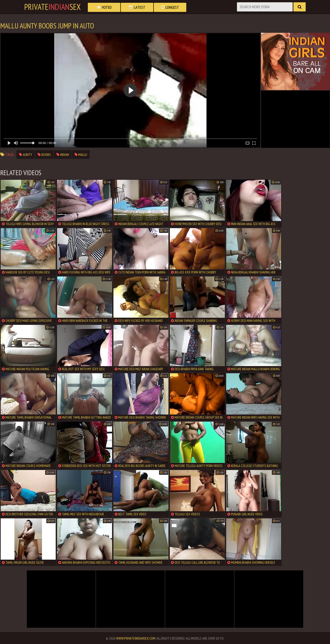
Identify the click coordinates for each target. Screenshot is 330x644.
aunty (26, 155)
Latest (137, 7)
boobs (44, 155)
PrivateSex (52, 7)
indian (63, 155)
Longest (170, 7)
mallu (81, 155)
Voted (104, 7)
